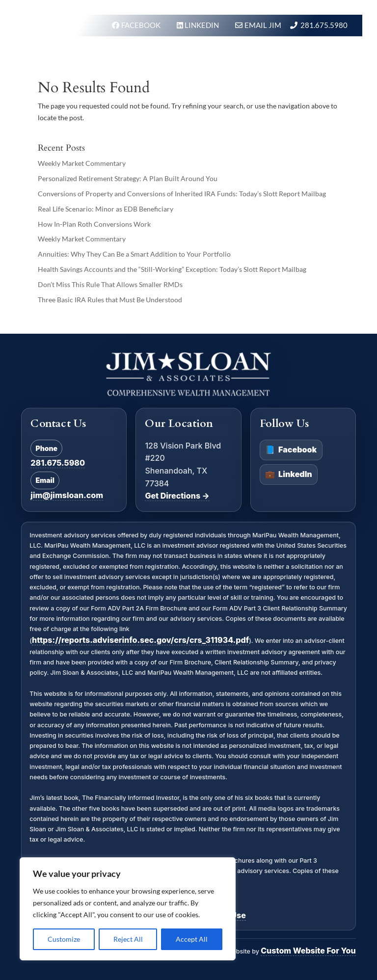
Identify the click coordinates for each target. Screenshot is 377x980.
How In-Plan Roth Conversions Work (94, 224)
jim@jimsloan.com (67, 495)
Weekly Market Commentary (82, 163)
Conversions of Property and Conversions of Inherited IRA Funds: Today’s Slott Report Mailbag (182, 194)
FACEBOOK (142, 25)
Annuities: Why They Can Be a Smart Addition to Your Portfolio (134, 254)
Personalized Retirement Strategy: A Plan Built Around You (128, 178)
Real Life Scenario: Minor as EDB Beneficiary (106, 209)
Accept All (192, 939)
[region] (128, 909)
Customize (64, 939)
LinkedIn (289, 475)
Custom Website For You (308, 951)
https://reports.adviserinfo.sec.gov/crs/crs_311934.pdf (140, 640)
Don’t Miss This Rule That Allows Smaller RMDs (110, 284)
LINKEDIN (202, 25)
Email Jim (263, 25)
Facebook (291, 450)
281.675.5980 (324, 25)
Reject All (128, 939)
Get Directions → (177, 496)
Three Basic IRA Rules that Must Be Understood (110, 300)
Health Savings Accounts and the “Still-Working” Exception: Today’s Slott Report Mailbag (172, 269)
